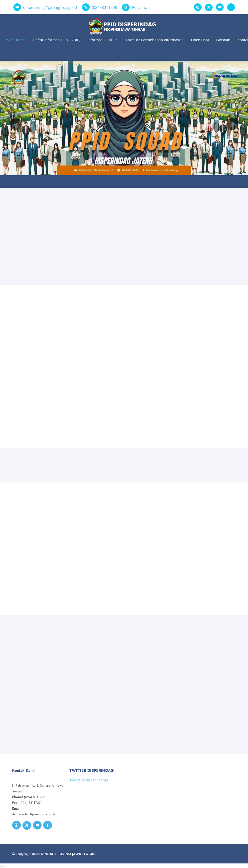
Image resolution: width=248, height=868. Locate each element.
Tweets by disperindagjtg (89, 780)
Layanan (223, 40)
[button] (232, 124)
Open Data (200, 40)
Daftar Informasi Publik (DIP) (56, 40)
